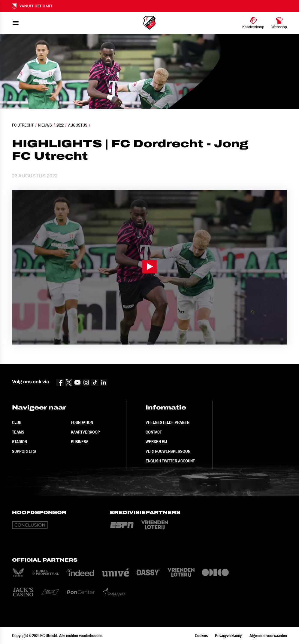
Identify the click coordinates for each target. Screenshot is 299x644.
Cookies (201, 636)
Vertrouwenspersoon (168, 451)
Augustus (78, 125)
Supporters (24, 451)
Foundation (82, 422)
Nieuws (45, 125)
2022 (60, 125)
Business (80, 442)
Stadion (20, 442)
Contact (154, 432)
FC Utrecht (23, 125)
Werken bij (156, 442)
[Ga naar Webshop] (279, 23)
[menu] (16, 23)
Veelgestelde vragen (168, 422)
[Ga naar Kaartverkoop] (253, 23)
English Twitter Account (170, 461)
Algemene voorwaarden (268, 636)
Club (17, 422)
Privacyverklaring (229, 636)
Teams (18, 432)
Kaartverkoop (85, 432)
